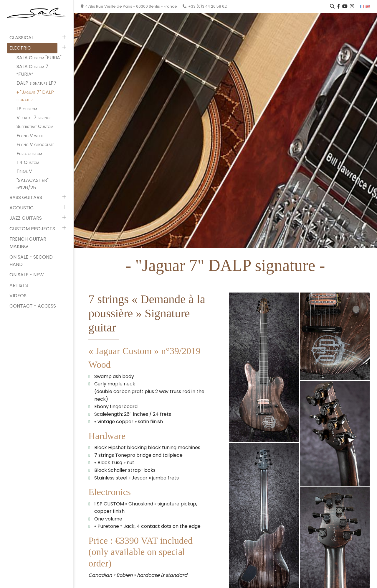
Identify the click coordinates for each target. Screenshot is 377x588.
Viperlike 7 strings (34, 118)
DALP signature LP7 (37, 83)
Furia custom (29, 153)
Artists (19, 285)
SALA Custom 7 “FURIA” (32, 70)
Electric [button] (20, 48)
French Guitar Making (28, 243)
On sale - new (27, 275)
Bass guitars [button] (26, 197)
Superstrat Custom (35, 126)
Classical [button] (22, 38)
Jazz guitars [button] (26, 218)
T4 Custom (28, 162)
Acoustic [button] (22, 208)
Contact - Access (33, 306)
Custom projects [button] (32, 229)
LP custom (27, 109)
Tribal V (24, 171)
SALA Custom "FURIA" (39, 58)
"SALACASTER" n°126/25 (33, 184)
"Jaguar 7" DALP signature (35, 96)
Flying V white (30, 135)
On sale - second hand (31, 261)
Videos (18, 296)
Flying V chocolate (35, 144)
